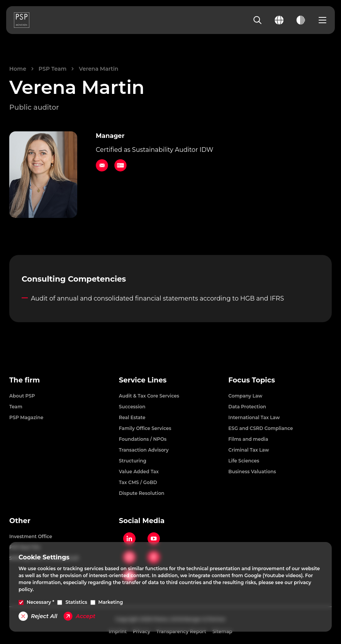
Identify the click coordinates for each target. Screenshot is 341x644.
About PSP (22, 396)
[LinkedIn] (129, 539)
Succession (132, 407)
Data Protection (247, 407)
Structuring (133, 461)
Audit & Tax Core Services (149, 396)
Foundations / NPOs (143, 439)
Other (20, 521)
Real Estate (132, 417)
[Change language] (279, 20)
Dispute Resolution (142, 493)
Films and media (248, 439)
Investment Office (31, 536)
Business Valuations (252, 472)
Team (16, 407)
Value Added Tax (139, 472)
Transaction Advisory (144, 450)
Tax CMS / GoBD (138, 482)
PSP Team (53, 69)
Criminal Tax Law (249, 450)
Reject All (38, 616)
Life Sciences (244, 461)
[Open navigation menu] (322, 20)
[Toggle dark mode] (301, 20)
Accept (79, 616)
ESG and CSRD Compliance (260, 428)
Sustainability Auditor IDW (173, 150)
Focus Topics (252, 380)
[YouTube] (154, 539)
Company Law (245, 396)
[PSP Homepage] (22, 20)
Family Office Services (145, 428)
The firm (25, 380)
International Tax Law (254, 417)
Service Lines (143, 380)
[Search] (258, 20)
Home (18, 69)
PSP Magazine (26, 417)
